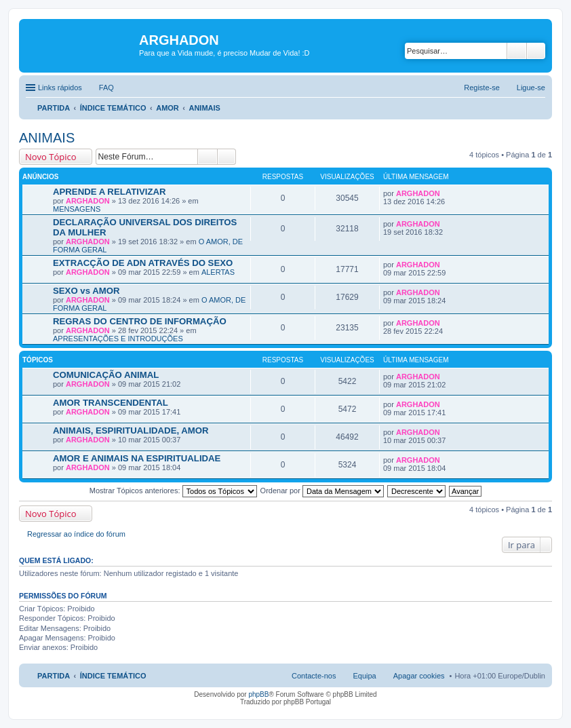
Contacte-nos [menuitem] (314, 676)
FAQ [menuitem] (106, 88)
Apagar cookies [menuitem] (419, 676)
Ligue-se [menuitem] (531, 88)
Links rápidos (60, 88)
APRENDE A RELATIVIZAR (110, 192)
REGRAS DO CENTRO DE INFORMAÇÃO (140, 321)
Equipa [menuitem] (364, 676)
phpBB (258, 694)
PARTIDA (54, 108)
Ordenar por (322, 491)
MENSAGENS (77, 209)
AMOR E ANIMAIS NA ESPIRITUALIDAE (137, 458)
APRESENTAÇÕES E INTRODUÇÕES (118, 339)
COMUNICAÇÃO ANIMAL (106, 375)
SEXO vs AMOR (86, 291)
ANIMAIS (204, 108)
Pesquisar (517, 51)
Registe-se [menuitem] (482, 88)
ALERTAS (218, 272)
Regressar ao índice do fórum (76, 534)
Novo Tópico (51, 157)
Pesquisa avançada (536, 51)
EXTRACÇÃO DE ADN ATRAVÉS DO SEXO (143, 263)
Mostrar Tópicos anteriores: (173, 491)
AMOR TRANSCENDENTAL (111, 403)
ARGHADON (88, 201)
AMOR (168, 108)
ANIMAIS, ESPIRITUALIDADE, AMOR (131, 430)
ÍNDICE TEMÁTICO (113, 108)
